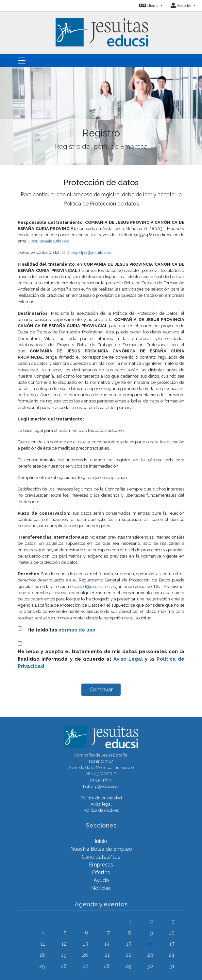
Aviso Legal (128, 659)
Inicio (101, 841)
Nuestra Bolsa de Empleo (101, 849)
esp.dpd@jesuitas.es (91, 252)
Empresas (101, 865)
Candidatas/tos (101, 857)
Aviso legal (101, 804)
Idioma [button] (149, 6)
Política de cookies (101, 810)
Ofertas (101, 873)
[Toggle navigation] (22, 61)
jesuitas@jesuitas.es (50, 241)
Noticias (101, 888)
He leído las (61, 630)
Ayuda (101, 880)
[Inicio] (101, 29)
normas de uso (77, 630)
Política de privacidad (101, 798)
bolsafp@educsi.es (101, 786)
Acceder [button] (182, 6)
